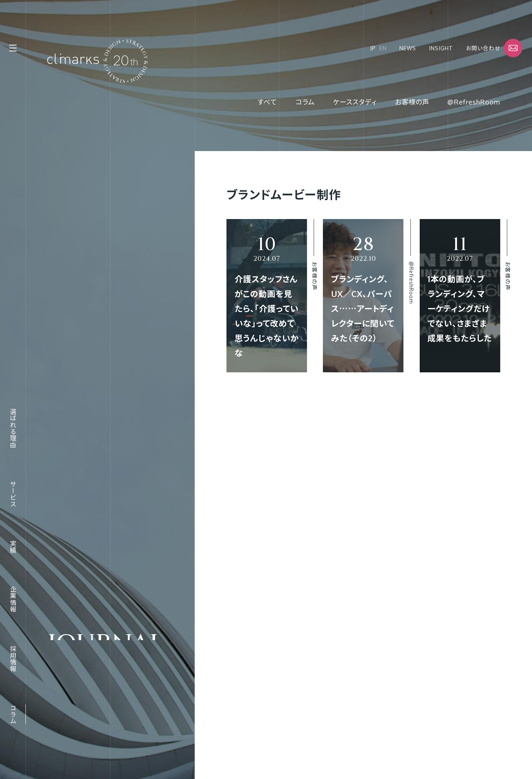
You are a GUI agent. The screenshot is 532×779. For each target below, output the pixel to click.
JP (373, 48)
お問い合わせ (483, 48)
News (408, 48)
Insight (441, 48)
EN (383, 48)
